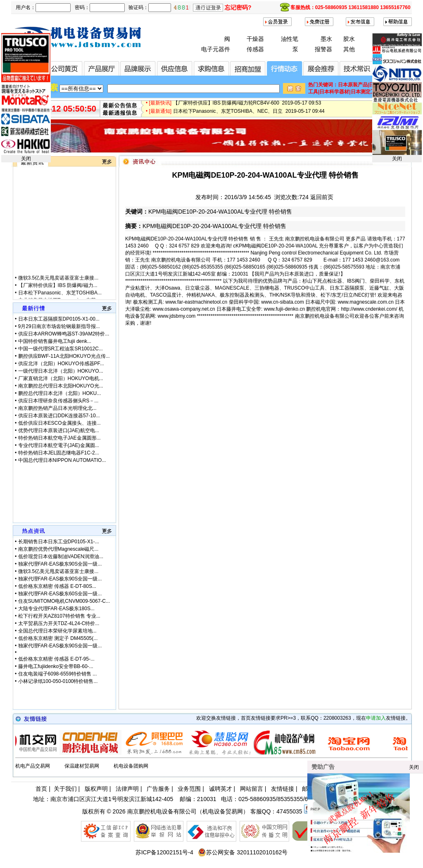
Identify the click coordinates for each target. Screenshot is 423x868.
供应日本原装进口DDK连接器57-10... (59, 416)
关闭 (26, 159)
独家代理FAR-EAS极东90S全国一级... (60, 564)
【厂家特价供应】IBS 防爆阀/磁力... (58, 294)
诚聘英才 (221, 789)
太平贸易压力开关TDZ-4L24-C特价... (59, 623)
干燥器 (255, 39)
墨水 (326, 39)
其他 (349, 49)
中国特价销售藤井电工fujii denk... (55, 341)
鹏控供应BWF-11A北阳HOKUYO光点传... (64, 356)
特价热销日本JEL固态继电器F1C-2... (59, 453)
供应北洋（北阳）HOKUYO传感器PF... (61, 364)
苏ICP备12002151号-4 (164, 852)
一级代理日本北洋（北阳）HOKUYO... (61, 371)
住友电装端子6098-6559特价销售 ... (58, 674)
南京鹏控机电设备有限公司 (162, 811)
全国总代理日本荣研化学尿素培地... (57, 631)
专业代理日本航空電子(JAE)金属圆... (59, 445)
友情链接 (283, 789)
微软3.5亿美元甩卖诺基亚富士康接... (58, 287)
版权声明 (96, 789)
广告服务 (158, 789)
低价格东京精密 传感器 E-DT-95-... (56, 659)
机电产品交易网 (33, 766)
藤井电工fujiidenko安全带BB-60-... (56, 666)
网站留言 (252, 789)
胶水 (349, 39)
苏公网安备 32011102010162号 (243, 852)
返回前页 (322, 197)
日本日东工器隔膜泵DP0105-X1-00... (59, 319)
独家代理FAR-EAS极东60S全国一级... (60, 594)
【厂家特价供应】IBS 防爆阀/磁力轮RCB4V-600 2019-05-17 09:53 (247, 107)
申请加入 (376, 718)
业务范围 (189, 789)
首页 (41, 789)
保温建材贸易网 (82, 766)
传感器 (255, 49)
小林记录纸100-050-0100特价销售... (58, 681)
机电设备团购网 (131, 766)
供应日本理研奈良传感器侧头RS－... (58, 401)
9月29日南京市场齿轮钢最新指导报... (59, 326)
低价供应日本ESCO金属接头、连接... (59, 423)
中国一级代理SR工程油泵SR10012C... (61, 349)
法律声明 (127, 789)
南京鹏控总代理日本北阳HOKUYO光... (61, 386)
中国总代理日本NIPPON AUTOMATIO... (62, 460)
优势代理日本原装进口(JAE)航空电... (59, 430)
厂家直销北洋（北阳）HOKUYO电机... (61, 378)
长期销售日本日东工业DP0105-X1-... (59, 542)
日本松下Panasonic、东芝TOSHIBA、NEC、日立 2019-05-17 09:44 (249, 115)
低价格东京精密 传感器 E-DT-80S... (57, 586)
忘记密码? (238, 7)
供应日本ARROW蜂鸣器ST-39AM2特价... (64, 334)
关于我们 (65, 789)
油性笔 (290, 39)
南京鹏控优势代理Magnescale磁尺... (58, 549)
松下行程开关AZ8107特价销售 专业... (59, 616)
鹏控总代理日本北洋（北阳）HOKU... (60, 393)
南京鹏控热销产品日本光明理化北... (57, 408)
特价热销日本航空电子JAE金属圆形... (59, 438)
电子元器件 (216, 49)
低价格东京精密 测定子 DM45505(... (58, 638)
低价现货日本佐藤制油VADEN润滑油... (61, 556)
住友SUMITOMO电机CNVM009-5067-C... (64, 601)
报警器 (323, 49)
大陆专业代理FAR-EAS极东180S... (56, 609)
